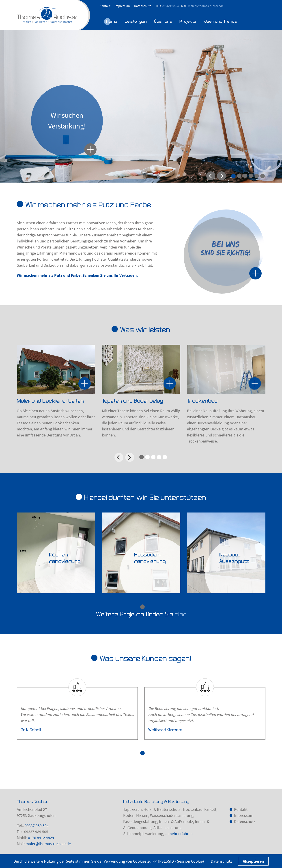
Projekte (188, 21)
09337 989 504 (37, 825)
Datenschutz (143, 6)
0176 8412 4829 (41, 838)
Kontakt (105, 6)
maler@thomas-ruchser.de (206, 6)
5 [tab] (257, 176)
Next (222, 176)
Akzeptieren (253, 861)
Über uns (163, 21)
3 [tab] (245, 176)
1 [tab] (233, 176)
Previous (211, 176)
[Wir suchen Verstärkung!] (90, 149)
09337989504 (170, 6)
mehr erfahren (181, 834)
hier (180, 614)
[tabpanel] (141, 106)
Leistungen (136, 21)
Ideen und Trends (220, 21)
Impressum (122, 6)
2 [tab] (239, 176)
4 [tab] (251, 176)
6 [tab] (263, 176)
